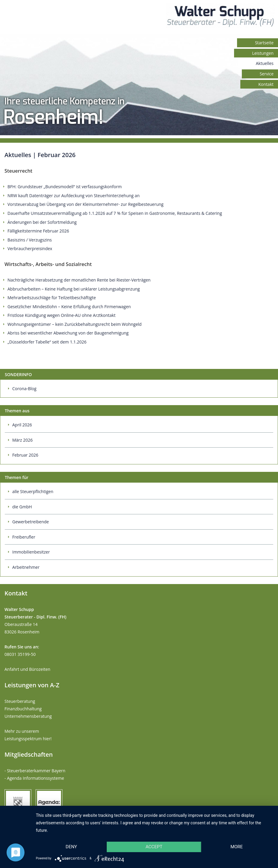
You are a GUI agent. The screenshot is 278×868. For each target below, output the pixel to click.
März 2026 (22, 440)
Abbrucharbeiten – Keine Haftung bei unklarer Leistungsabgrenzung (74, 289)
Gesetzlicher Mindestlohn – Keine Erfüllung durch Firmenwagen (69, 307)
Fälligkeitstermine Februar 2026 (38, 231)
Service (267, 74)
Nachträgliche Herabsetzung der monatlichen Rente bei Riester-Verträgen (79, 280)
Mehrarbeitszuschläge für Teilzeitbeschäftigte (52, 298)
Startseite (264, 43)
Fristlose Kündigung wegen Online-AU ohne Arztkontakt (61, 315)
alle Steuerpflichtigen (33, 491)
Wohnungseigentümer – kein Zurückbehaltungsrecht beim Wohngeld (75, 324)
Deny (71, 847)
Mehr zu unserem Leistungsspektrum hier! (28, 735)
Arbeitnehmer (26, 567)
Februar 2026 (25, 455)
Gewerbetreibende (30, 522)
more (237, 847)
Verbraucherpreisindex (30, 248)
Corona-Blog (24, 389)
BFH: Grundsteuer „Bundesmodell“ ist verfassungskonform (65, 187)
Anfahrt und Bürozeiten (27, 669)
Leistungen (263, 53)
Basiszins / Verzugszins (30, 240)
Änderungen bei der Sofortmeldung (42, 222)
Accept (154, 847)
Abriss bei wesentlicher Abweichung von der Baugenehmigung (68, 333)
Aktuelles (265, 63)
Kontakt (266, 84)
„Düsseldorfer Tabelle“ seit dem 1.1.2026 (47, 342)
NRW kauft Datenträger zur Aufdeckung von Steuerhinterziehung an (74, 196)
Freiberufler (24, 537)
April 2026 (22, 425)
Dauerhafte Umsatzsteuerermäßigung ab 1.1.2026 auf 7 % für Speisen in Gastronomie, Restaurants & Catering (115, 213)
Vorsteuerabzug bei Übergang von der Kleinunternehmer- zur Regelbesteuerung (85, 204)
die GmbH (22, 507)
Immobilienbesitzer (31, 552)
